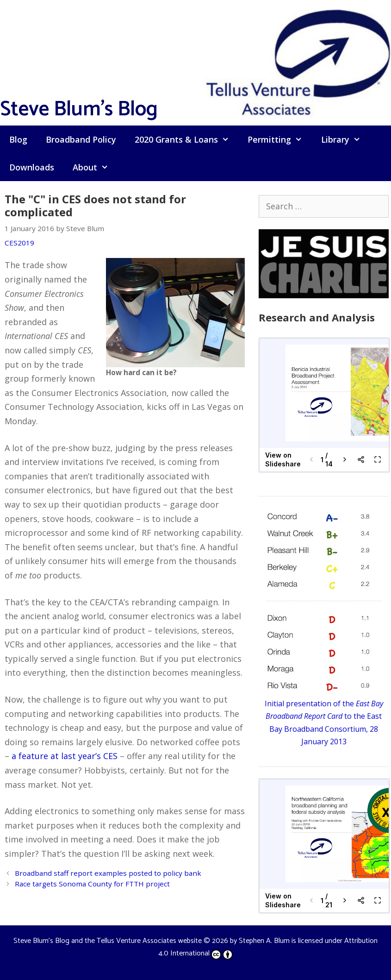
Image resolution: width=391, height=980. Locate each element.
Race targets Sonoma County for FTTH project (92, 884)
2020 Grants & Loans (186, 139)
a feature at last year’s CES (65, 756)
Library (345, 139)
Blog (18, 139)
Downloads (32, 167)
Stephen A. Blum (264, 941)
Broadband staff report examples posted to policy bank (108, 873)
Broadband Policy (81, 139)
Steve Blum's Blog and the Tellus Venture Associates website (108, 941)
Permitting (279, 139)
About (95, 167)
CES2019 (19, 243)
